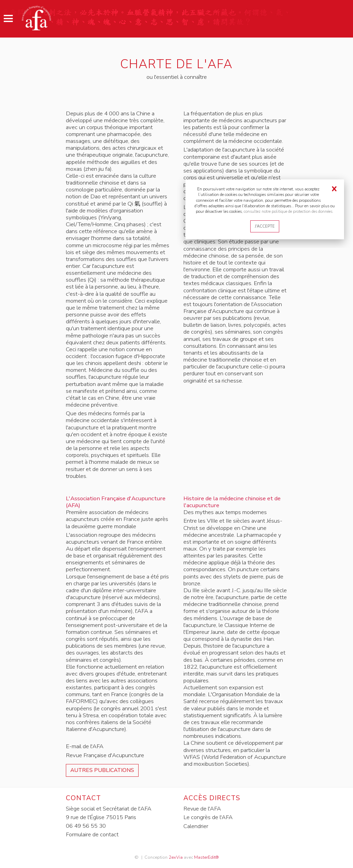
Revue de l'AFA (203, 809)
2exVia (175, 857)
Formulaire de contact (92, 834)
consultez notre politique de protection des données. (289, 211)
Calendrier (196, 826)
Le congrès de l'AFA (208, 817)
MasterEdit (204, 857)
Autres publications (103, 770)
